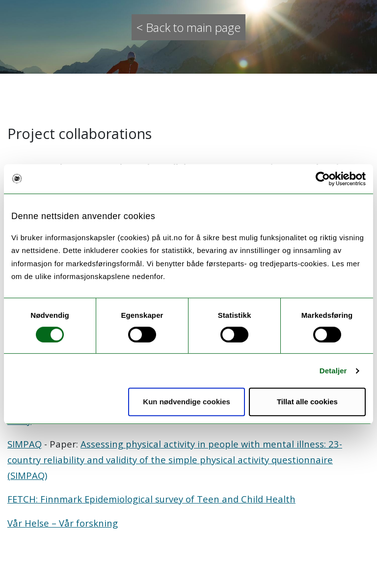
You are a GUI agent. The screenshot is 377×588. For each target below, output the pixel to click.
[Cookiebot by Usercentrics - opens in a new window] (323, 179)
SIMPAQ (25, 444)
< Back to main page (188, 27)
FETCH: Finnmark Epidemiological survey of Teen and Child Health (151, 499)
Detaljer (333, 371)
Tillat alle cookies (307, 402)
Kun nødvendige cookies (187, 402)
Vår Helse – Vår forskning (63, 523)
